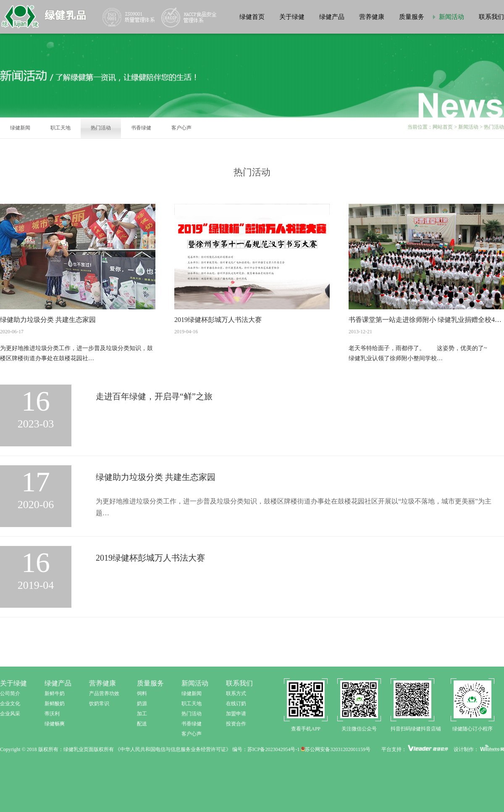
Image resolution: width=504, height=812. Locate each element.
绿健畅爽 (55, 724)
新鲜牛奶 (55, 693)
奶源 (142, 704)
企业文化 (10, 704)
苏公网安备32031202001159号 (336, 749)
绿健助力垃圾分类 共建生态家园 (48, 320)
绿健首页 (252, 17)
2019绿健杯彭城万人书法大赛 (218, 320)
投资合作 (236, 724)
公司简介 (10, 693)
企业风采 (10, 714)
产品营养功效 (104, 693)
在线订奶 (236, 704)
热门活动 (101, 128)
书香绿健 (141, 128)
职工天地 (60, 128)
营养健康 (372, 17)
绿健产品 (332, 17)
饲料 (142, 693)
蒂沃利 (52, 714)
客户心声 (181, 128)
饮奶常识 (99, 704)
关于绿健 (292, 17)
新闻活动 (451, 17)
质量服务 (412, 17)
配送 (142, 724)
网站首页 (443, 127)
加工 (142, 714)
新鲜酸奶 (55, 704)
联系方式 (236, 693)
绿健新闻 (20, 128)
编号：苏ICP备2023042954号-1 (266, 749)
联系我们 (491, 17)
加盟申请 (236, 714)
